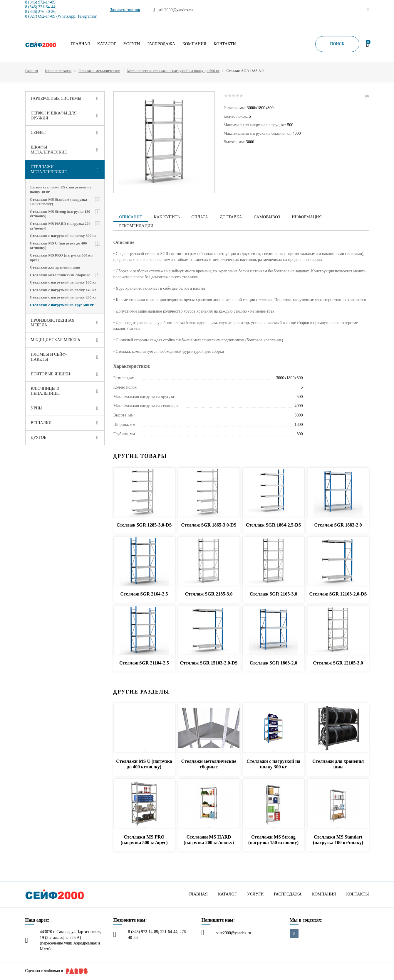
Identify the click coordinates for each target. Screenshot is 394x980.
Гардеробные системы (56, 98)
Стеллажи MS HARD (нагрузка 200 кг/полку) (60, 226)
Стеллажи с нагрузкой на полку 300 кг (63, 236)
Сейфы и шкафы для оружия (54, 116)
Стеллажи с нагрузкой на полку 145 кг (63, 290)
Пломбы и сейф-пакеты (49, 357)
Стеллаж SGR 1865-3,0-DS (209, 525)
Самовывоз (267, 217)
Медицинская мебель (56, 340)
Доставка (231, 217)
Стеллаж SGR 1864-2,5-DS (274, 525)
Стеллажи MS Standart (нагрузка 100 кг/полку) (59, 202)
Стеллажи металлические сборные (60, 275)
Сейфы (38, 133)
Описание (131, 217)
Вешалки (41, 423)
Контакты (225, 44)
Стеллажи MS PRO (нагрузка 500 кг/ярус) (62, 258)
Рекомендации (136, 226)
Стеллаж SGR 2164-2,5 (144, 594)
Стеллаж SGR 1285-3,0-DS (144, 525)
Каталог (107, 44)
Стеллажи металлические (99, 71)
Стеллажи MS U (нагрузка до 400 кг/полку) (58, 246)
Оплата (200, 217)
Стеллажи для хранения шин (55, 267)
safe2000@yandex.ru (234, 933)
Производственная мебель (53, 323)
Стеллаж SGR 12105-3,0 (338, 663)
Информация (307, 217)
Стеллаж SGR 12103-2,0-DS (338, 594)
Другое (39, 437)
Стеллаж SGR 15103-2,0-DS (209, 663)
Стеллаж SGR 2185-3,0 (209, 594)
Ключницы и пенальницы (45, 391)
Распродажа (161, 44)
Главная (81, 44)
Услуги (132, 44)
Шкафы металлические (49, 150)
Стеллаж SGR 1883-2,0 (338, 525)
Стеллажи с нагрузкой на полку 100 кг (63, 282)
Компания (194, 44)
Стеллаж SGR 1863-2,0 (273, 663)
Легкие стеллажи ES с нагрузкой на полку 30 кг (61, 189)
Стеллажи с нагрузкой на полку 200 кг (63, 297)
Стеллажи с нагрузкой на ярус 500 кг (62, 305)
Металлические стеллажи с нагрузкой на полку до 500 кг (173, 71)
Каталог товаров (58, 71)
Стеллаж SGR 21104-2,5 (144, 663)
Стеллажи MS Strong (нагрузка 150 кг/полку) (60, 214)
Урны (37, 408)
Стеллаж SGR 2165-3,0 (273, 594)
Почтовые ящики (51, 374)
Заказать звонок (125, 10)
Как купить (167, 217)
